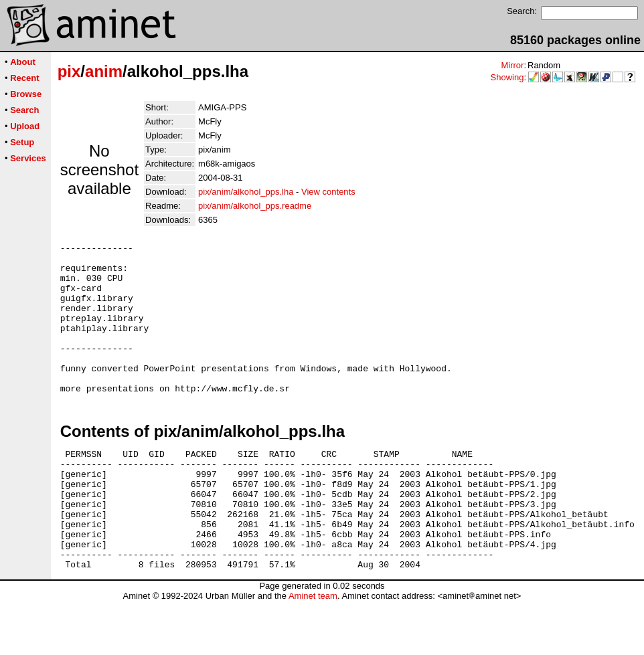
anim (104, 71)
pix (69, 71)
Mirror (512, 65)
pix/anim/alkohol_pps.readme (255, 206)
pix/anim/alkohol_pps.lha (246, 192)
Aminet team (313, 650)
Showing (507, 77)
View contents (328, 192)
